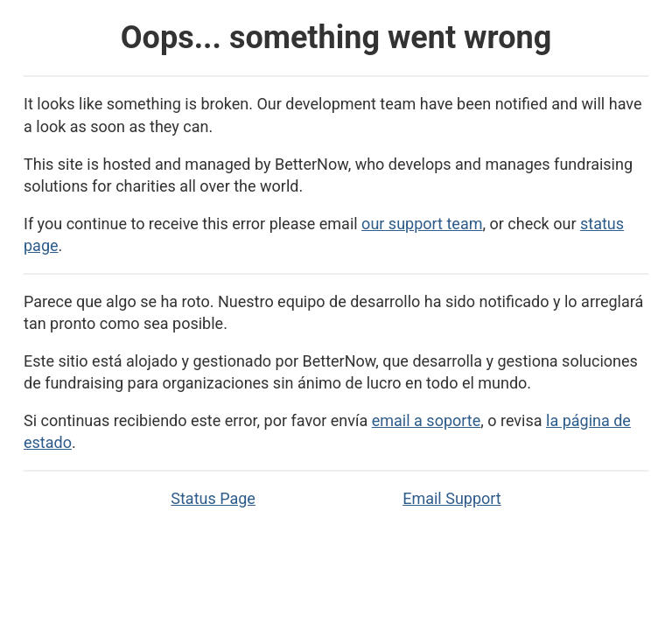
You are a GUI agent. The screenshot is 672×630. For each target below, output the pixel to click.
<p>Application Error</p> (336, 315)
